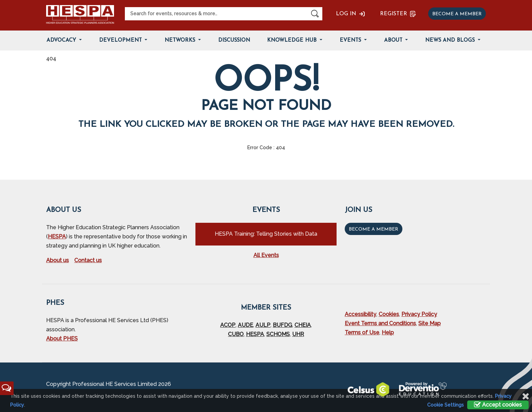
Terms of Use (362, 332)
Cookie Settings (445, 405)
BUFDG (282, 325)
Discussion (234, 41)
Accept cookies (498, 405)
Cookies (389, 314)
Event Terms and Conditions (380, 323)
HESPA (57, 237)
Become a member (457, 14)
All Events (266, 255)
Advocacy (62, 41)
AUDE (245, 325)
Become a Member (374, 229)
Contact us (88, 260)
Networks (181, 41)
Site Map (430, 323)
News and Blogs (451, 41)
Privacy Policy (419, 314)
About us (58, 260)
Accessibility (360, 314)
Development (121, 41)
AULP (263, 325)
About (394, 41)
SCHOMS (278, 334)
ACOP (228, 325)
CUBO (236, 334)
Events (351, 41)
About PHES (62, 339)
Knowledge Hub (293, 41)
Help (388, 332)
